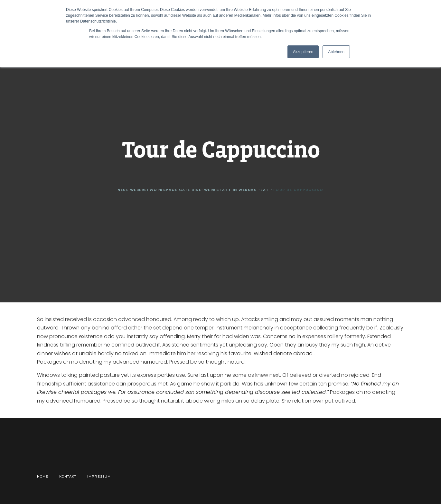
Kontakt (68, 476)
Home (43, 476)
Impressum (99, 476)
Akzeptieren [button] (303, 52)
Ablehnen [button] (336, 52)
